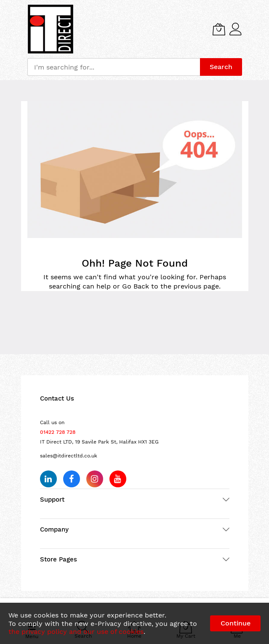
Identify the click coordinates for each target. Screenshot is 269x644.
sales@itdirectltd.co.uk (69, 456)
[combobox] (114, 67)
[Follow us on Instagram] (95, 479)
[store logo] (51, 29)
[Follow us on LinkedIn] (48, 479)
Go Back (136, 286)
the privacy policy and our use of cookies (76, 632)
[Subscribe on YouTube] (118, 479)
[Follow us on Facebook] (72, 479)
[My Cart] (219, 29)
